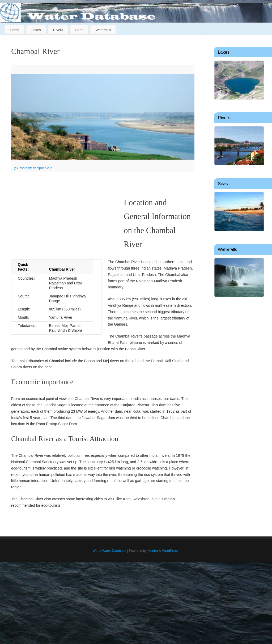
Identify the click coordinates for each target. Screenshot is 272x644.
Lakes (36, 30)
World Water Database (109, 551)
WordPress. (171, 551)
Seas (79, 30)
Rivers (58, 30)
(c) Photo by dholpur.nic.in (33, 168)
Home (14, 30)
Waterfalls (103, 30)
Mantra (153, 551)
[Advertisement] (239, 389)
